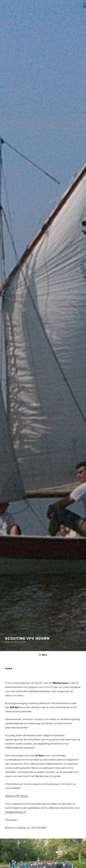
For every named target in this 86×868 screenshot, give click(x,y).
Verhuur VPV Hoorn (16, 796)
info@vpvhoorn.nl (16, 812)
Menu (43, 655)
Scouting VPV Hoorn (27, 638)
